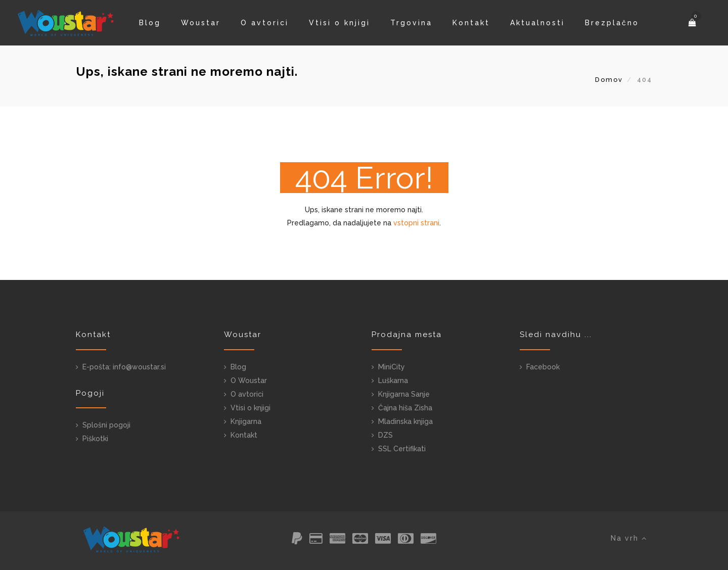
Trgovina (411, 23)
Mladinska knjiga (405, 421)
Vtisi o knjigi (339, 23)
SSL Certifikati (402, 449)
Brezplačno (612, 23)
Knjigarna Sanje (404, 394)
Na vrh (629, 538)
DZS (385, 435)
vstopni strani (416, 223)
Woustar (201, 23)
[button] (693, 23)
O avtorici (265, 23)
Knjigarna (246, 421)
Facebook (543, 367)
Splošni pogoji (106, 425)
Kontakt (471, 23)
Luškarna (393, 381)
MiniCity (392, 367)
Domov (609, 80)
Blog (150, 23)
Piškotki (95, 439)
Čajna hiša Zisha (405, 408)
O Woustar (249, 381)
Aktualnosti (537, 23)
